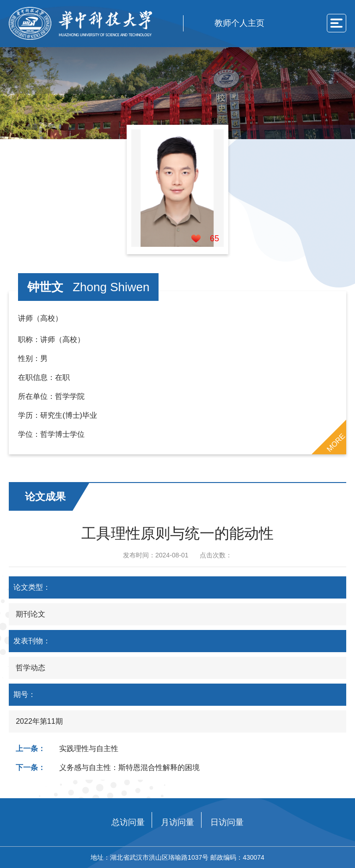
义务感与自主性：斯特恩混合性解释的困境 (129, 767)
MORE (336, 442)
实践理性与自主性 (89, 749)
